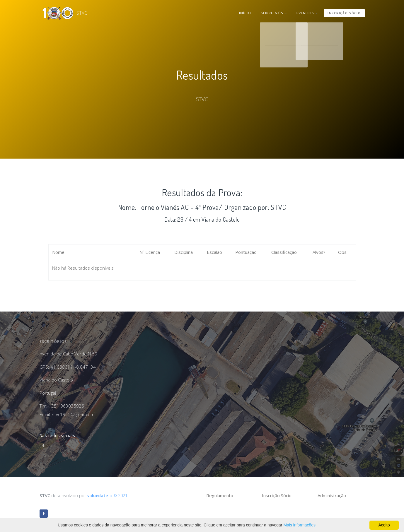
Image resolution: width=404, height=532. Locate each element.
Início (239, 11)
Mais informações (299, 525)
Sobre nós (270, 11)
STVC (58, 11)
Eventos (306, 11)
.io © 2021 (109, 495)
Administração (332, 495)
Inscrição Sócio (344, 11)
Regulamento (220, 495)
